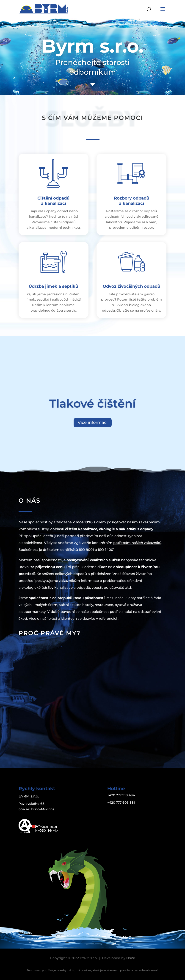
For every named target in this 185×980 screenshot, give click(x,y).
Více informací (93, 422)
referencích (109, 618)
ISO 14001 (106, 550)
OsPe (131, 958)
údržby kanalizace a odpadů (66, 587)
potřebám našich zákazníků (137, 543)
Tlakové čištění (92, 404)
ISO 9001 (86, 550)
